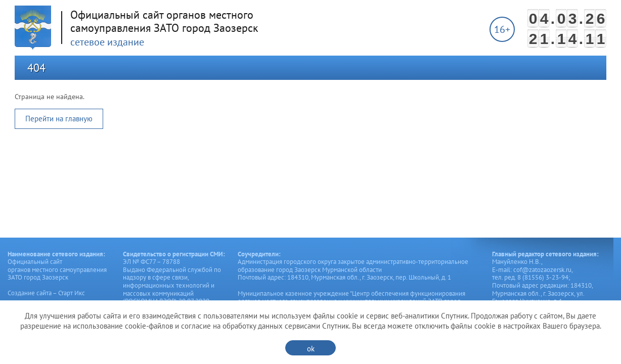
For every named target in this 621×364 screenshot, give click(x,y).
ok (311, 349)
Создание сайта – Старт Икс (46, 293)
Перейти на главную (59, 119)
